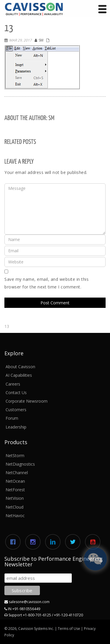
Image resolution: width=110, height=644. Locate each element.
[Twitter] (74, 542)
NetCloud (15, 507)
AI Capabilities (19, 375)
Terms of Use (69, 629)
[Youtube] (94, 542)
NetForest (15, 490)
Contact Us (16, 392)
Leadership (16, 427)
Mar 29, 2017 (20, 40)
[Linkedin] (54, 542)
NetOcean (15, 481)
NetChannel (17, 473)
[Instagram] (34, 542)
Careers (13, 384)
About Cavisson (20, 367)
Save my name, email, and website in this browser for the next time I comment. (46, 283)
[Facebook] (14, 542)
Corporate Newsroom (27, 401)
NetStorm (15, 455)
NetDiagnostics (20, 464)
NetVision (15, 498)
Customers (16, 410)
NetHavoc (15, 516)
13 (7, 326)
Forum (12, 418)
